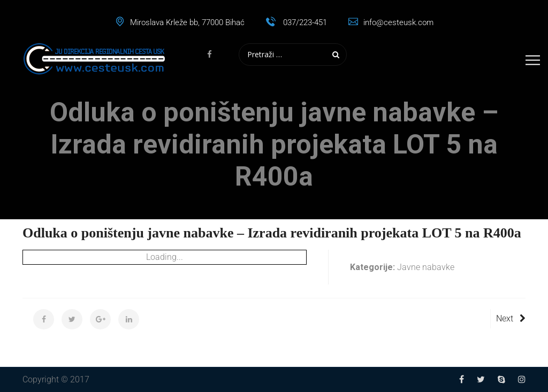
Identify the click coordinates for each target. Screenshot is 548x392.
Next (511, 318)
